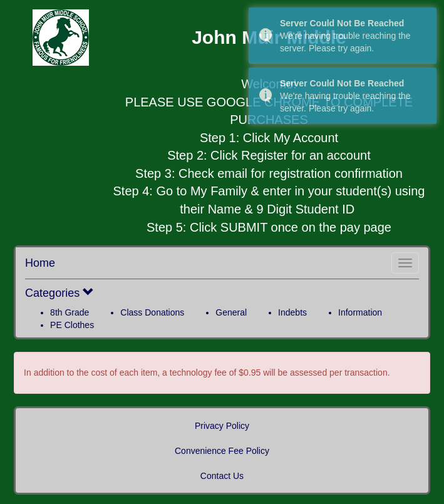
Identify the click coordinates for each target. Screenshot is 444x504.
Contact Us (222, 476)
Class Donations (152, 312)
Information (360, 312)
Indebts (292, 312)
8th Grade (70, 312)
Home (40, 263)
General (231, 312)
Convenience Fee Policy (222, 451)
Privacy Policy (222, 426)
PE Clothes (72, 325)
